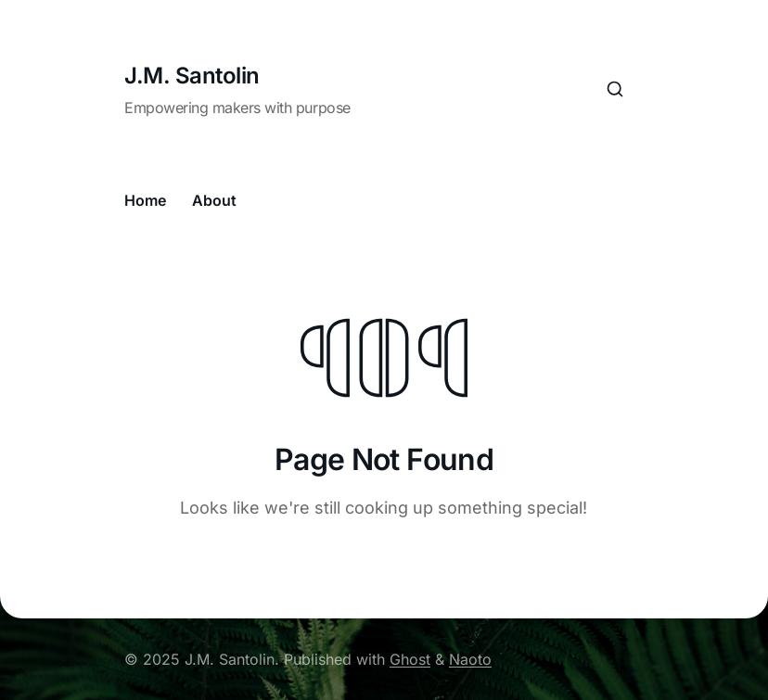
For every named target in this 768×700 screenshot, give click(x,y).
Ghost (410, 659)
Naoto (470, 659)
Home (145, 200)
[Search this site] (615, 89)
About (214, 200)
